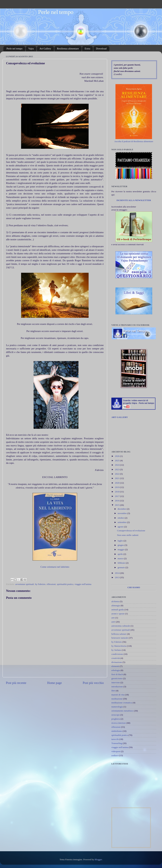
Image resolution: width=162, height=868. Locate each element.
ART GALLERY (120, 417)
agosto (121, 527)
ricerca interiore (119, 723)
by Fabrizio (40, 584)
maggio (121, 549)
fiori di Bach (117, 674)
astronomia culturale (121, 626)
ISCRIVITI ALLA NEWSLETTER (134, 200)
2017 (117, 496)
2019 (117, 487)
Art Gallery (45, 49)
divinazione (117, 662)
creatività (116, 658)
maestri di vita (118, 695)
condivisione (117, 654)
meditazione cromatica (122, 703)
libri (113, 691)
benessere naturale (120, 638)
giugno (121, 545)
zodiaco (115, 755)
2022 (117, 474)
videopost (116, 751)
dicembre (122, 509)
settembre (122, 522)
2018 (117, 492)
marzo (121, 558)
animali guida (118, 610)
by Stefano (116, 650)
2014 (117, 573)
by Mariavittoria (119, 646)
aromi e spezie (118, 614)
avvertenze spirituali (25, 584)
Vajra (31, 49)
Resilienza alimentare (68, 49)
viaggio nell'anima (83, 584)
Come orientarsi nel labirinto (55, 567)
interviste (116, 682)
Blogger (98, 859)
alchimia (115, 601)
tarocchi (115, 739)
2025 (117, 460)
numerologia (117, 707)
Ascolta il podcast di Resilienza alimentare (134, 141)
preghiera (116, 719)
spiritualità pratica (65, 584)
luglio (121, 541)
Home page (55, 683)
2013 (117, 577)
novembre (122, 513)
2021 (117, 478)
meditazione (117, 699)
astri (113, 622)
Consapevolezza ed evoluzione (131, 531)
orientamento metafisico (122, 711)
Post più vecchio (93, 683)
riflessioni (51, 584)
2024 (117, 465)
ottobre (121, 518)
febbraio (122, 563)
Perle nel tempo (15, 49)
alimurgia (116, 605)
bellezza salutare (119, 634)
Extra (87, 49)
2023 (117, 469)
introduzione (117, 687)
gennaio (122, 567)
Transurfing (117, 743)
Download (101, 49)
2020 (117, 483)
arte (113, 618)
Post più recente (16, 683)
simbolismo (117, 731)
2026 (117, 456)
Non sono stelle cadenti (128, 535)
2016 (117, 501)
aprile (120, 554)
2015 (117, 505)
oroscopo (116, 715)
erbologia (116, 670)
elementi (115, 666)
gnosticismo (117, 678)
